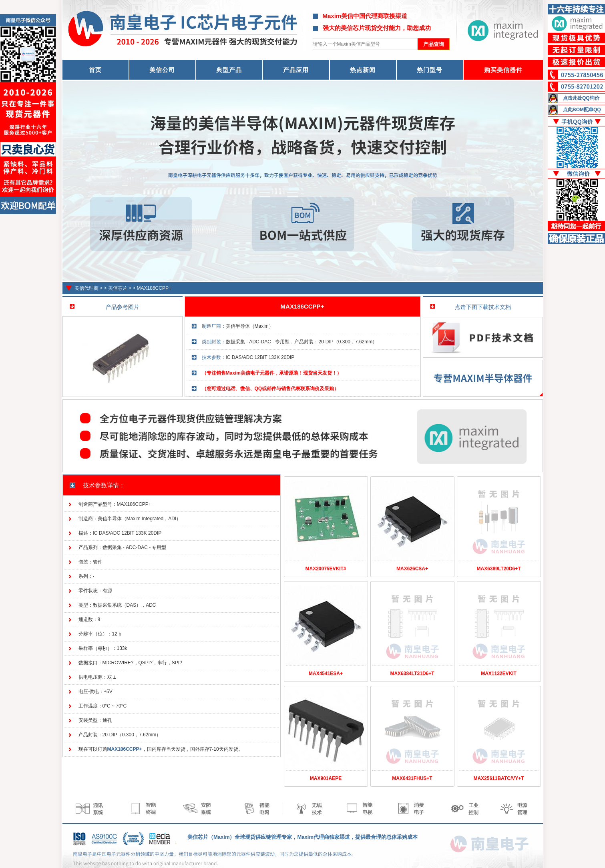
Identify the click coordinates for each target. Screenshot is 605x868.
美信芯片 (118, 288)
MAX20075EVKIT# (326, 569)
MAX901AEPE (326, 778)
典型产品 (229, 70)
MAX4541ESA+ (326, 674)
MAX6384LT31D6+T (412, 674)
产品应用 (296, 70)
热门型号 (430, 70)
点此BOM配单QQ (582, 110)
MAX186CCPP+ (154, 288)
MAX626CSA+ (412, 569)
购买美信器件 (503, 70)
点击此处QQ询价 (581, 98)
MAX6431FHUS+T (412, 778)
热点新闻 (363, 70)
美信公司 (162, 70)
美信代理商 (86, 288)
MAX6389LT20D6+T (498, 569)
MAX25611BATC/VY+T (498, 778)
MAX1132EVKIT (499, 674)
